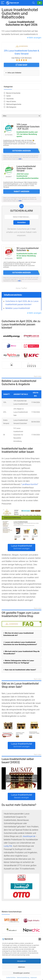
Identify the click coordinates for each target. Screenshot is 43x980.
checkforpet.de (29, 836)
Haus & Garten (11, 101)
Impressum (34, 978)
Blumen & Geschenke (13, 93)
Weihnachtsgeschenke (14, 104)
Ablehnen (21, 967)
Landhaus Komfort (30, 484)
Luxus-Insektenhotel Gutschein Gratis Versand (26, 169)
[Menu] (3, 3)
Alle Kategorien (11, 107)
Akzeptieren (21, 961)
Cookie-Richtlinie (11, 978)
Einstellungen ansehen (21, 973)
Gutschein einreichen (40, 3)
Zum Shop (21, 65)
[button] (40, 939)
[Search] (33, 3)
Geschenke (10, 99)
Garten (9, 96)
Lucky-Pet (8, 846)
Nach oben (38, 377)
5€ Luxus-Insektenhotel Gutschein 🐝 (28, 249)
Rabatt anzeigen (21, 191)
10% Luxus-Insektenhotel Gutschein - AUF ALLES (28, 127)
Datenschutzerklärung (23, 978)
